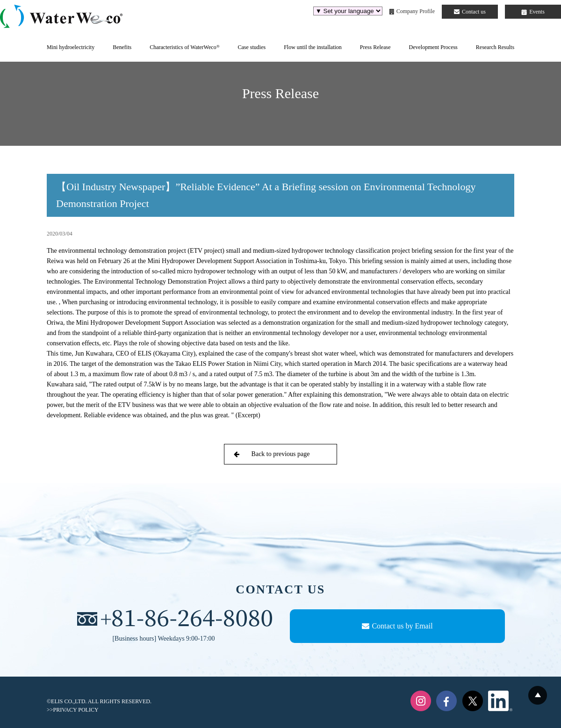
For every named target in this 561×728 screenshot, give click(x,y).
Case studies (252, 47)
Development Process (433, 47)
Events (533, 12)
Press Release (375, 47)
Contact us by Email (397, 626)
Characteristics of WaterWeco (184, 47)
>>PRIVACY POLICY (73, 710)
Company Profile (412, 11)
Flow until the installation (313, 47)
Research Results (495, 47)
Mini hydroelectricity (71, 47)
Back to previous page (272, 454)
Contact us (470, 12)
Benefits (122, 47)
